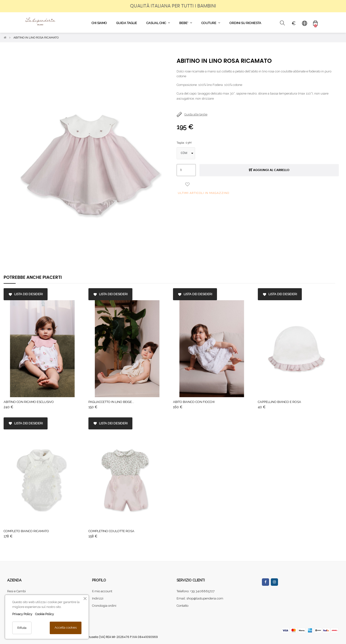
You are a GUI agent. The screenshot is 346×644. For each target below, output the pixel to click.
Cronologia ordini (104, 606)
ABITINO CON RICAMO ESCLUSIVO (29, 402)
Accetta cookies (66, 628)
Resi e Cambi (16, 591)
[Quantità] (186, 170)
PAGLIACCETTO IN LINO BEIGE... (111, 402)
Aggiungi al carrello (269, 170)
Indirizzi (98, 598)
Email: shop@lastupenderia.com (200, 598)
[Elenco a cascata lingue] (305, 23)
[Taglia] (186, 153)
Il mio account (102, 591)
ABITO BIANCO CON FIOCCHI (194, 402)
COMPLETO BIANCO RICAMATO (26, 531)
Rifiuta (22, 628)
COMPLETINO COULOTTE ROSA (111, 531)
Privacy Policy (22, 614)
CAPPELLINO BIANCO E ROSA (279, 402)
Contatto (182, 606)
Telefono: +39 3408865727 (196, 591)
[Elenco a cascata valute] (294, 23)
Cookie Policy (44, 614)
